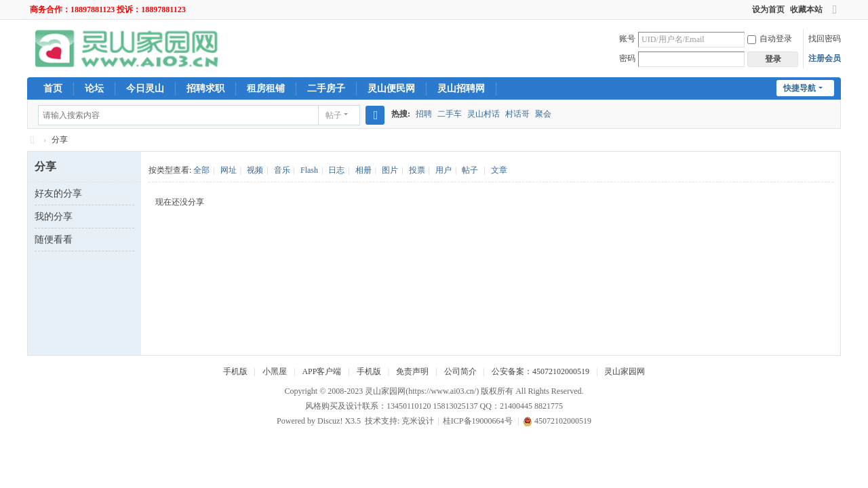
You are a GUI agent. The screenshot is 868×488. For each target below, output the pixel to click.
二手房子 (326, 88)
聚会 (543, 114)
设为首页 (768, 9)
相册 (363, 170)
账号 (627, 39)
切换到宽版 (835, 15)
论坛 (94, 88)
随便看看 (54, 240)
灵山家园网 (625, 371)
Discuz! (330, 421)
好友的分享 (58, 194)
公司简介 (460, 371)
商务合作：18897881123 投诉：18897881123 (108, 9)
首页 (53, 88)
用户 (443, 170)
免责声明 (412, 371)
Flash (309, 170)
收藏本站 (806, 9)
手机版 (235, 371)
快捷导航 (800, 88)
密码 (627, 58)
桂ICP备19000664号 (478, 421)
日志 (336, 170)
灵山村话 (484, 114)
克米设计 (418, 421)
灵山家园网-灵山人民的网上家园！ (33, 140)
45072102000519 (557, 421)
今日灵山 (145, 88)
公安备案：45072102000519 (540, 371)
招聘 (424, 114)
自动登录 (770, 39)
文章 (499, 170)
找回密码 (825, 39)
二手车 (450, 114)
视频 (255, 170)
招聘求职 (205, 88)
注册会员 (825, 58)
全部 (201, 170)
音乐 (282, 170)
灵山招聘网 (461, 88)
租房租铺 (266, 88)
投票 (417, 170)
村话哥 (517, 114)
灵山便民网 (391, 88)
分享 (60, 140)
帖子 (334, 115)
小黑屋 (275, 371)
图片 (390, 170)
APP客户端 (321, 371)
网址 (229, 170)
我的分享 (54, 217)
